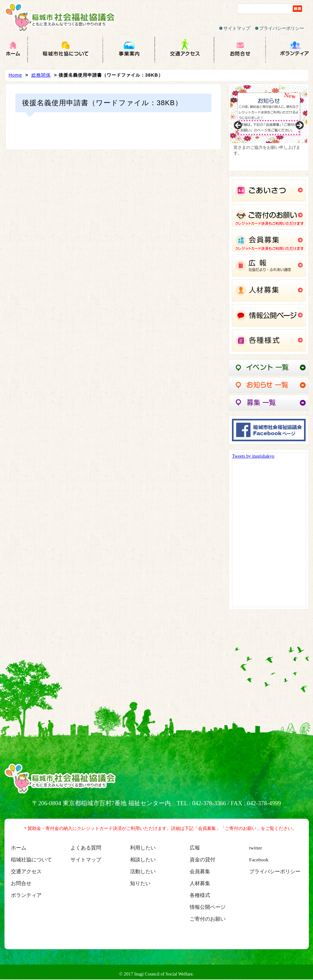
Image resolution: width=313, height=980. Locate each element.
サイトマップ (235, 28)
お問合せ (21, 883)
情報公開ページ (208, 907)
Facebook (259, 860)
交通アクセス (26, 871)
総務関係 (41, 75)
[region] (269, 127)
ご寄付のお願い (208, 919)
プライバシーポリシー (280, 28)
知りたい (140, 883)
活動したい (143, 871)
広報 (195, 848)
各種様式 (200, 895)
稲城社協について (31, 860)
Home (15, 75)
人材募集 (200, 883)
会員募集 (200, 871)
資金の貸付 (202, 860)
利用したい (143, 848)
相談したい (143, 860)
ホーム (19, 848)
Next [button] (299, 126)
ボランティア (26, 895)
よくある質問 (86, 848)
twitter (256, 848)
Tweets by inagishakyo (253, 456)
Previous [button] (238, 126)
